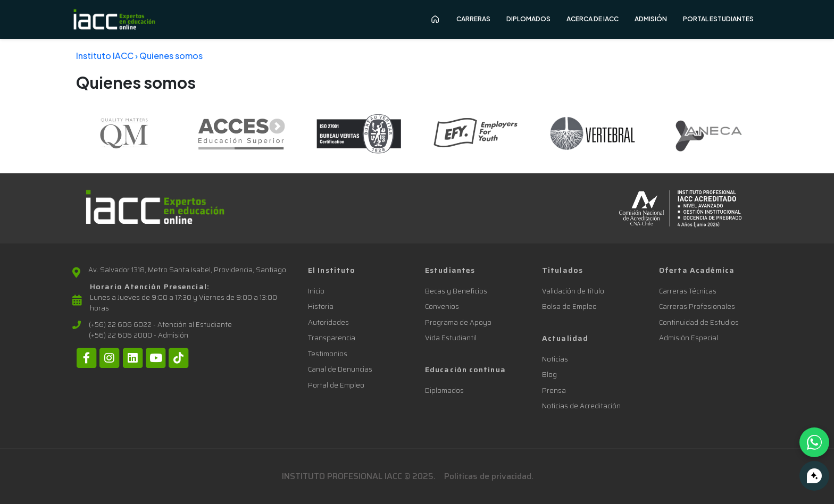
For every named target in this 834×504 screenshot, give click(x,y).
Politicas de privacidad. (489, 476)
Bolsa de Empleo (569, 306)
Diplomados (444, 390)
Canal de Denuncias (340, 369)
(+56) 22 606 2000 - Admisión (139, 335)
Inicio (316, 291)
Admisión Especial (689, 338)
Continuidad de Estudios (699, 322)
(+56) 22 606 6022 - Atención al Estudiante (160, 325)
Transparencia (332, 338)
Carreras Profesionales (697, 306)
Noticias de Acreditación (581, 406)
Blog (549, 375)
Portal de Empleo (336, 385)
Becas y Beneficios (456, 291)
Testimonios (328, 354)
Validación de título (573, 291)
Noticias (555, 359)
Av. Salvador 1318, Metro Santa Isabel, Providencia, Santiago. (188, 270)
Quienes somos (171, 56)
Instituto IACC (105, 56)
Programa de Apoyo (458, 322)
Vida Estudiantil (451, 338)
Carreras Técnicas (688, 291)
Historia (321, 306)
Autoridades (328, 322)
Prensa (554, 390)
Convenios (442, 306)
